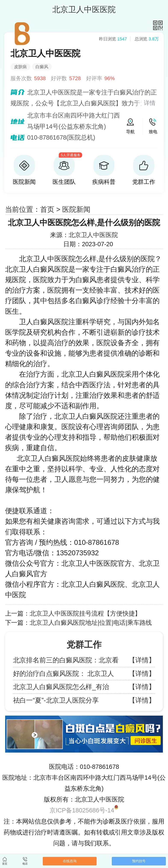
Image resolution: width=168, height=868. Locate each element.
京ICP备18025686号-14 (82, 810)
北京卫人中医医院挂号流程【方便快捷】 (85, 613)
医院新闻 (76, 209)
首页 (47, 209)
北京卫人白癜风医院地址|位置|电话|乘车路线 (91, 623)
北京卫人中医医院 (93, 235)
